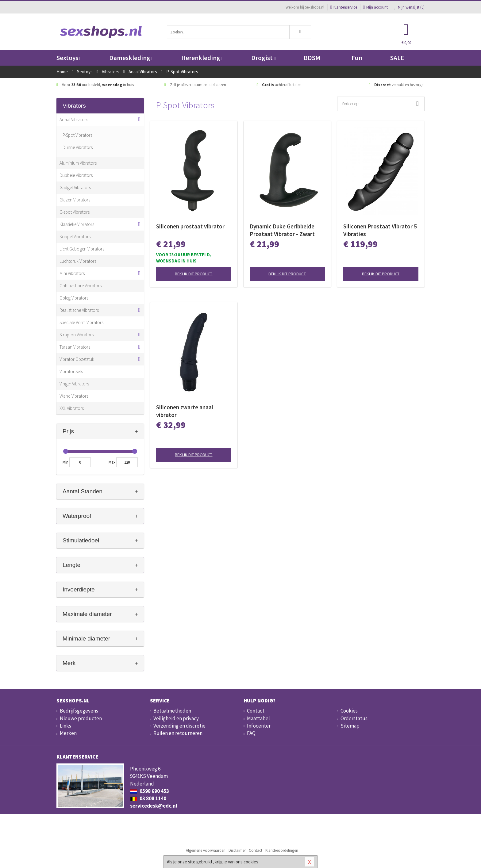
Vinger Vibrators (74, 384)
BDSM (313, 58)
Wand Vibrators (74, 396)
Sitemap (350, 726)
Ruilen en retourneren (178, 733)
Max (112, 462)
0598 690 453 (150, 791)
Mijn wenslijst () (409, 7)
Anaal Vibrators (74, 119)
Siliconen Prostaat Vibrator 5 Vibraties (380, 230)
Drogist (263, 58)
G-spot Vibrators (75, 212)
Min (65, 462)
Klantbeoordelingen (282, 850)
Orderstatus (354, 718)
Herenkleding (202, 58)
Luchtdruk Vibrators (78, 261)
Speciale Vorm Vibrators (81, 322)
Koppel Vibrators (75, 237)
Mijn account (375, 7)
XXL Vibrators (72, 408)
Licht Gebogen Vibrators (82, 249)
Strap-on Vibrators (77, 335)
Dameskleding (131, 58)
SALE (397, 58)
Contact (256, 711)
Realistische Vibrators (79, 310)
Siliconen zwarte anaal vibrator (185, 411)
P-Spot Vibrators (77, 135)
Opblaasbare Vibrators (81, 286)
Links (65, 726)
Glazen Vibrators (75, 200)
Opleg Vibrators (74, 298)
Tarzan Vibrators (75, 347)
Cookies (349, 711)
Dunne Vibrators (78, 147)
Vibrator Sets (71, 371)
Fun (357, 58)
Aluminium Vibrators (78, 163)
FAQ (251, 733)
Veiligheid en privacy (176, 718)
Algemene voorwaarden (206, 850)
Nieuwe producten (81, 718)
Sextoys (69, 58)
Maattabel (258, 718)
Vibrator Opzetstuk (77, 359)
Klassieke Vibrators (77, 224)
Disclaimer (237, 850)
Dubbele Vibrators (76, 175)
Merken (68, 733)
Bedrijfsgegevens (79, 711)
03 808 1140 (148, 798)
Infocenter (259, 726)
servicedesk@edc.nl (154, 806)
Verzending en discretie (179, 726)
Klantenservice (344, 7)
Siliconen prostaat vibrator (190, 226)
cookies (251, 862)
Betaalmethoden (172, 711)
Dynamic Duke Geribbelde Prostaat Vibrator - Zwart (282, 230)
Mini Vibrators (72, 273)
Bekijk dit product (194, 274)
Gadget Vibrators (75, 187)
